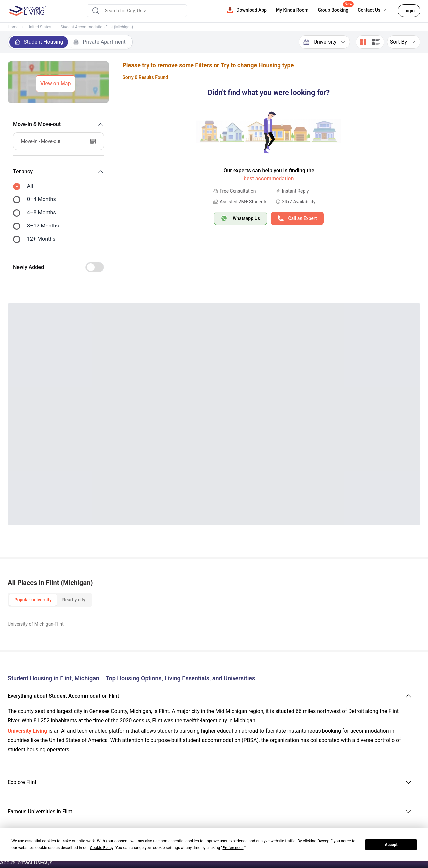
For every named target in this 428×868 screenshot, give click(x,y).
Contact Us (27, 863)
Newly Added (28, 267)
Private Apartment (99, 42)
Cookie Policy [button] (102, 848)
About (7, 863)
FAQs (46, 863)
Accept (391, 845)
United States (39, 27)
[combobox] (137, 11)
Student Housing (39, 42)
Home (13, 27)
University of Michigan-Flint (36, 624)
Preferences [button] (233, 848)
